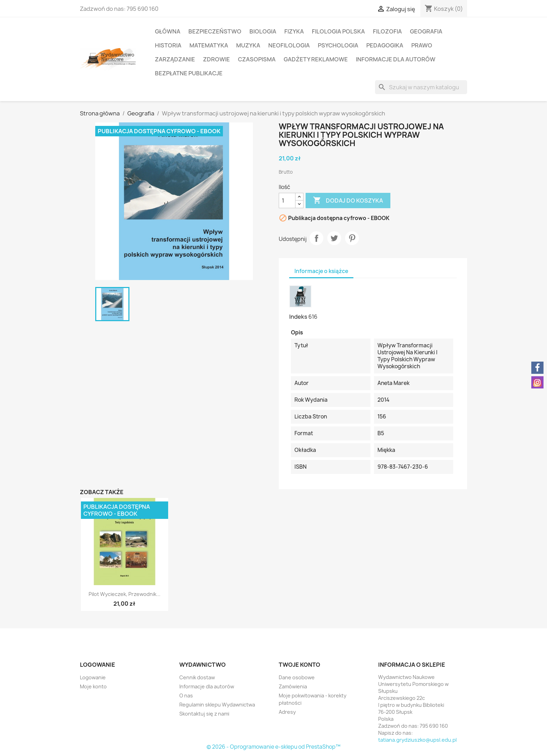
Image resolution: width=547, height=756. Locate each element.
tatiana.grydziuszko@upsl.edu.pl (417, 740)
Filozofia (387, 31)
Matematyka (209, 45)
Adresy (287, 712)
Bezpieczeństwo (215, 31)
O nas (186, 695)
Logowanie (93, 677)
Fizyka (294, 31)
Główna (168, 31)
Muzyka (248, 45)
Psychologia (338, 45)
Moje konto (93, 686)
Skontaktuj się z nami (204, 714)
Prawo (422, 45)
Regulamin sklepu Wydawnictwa (217, 705)
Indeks (298, 317)
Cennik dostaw (197, 677)
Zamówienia (293, 686)
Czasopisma (257, 59)
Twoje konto (299, 665)
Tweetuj (334, 238)
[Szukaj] (421, 87)
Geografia (426, 31)
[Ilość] (287, 201)
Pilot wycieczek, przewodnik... (125, 594)
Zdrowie (216, 59)
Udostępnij (316, 238)
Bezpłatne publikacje (189, 73)
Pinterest (352, 238)
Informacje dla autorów (396, 59)
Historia (168, 45)
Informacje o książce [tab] (321, 271)
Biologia (263, 31)
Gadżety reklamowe (316, 59)
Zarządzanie (175, 59)
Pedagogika (385, 45)
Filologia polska (338, 31)
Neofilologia (289, 45)
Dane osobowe (297, 677)
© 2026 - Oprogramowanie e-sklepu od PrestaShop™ (273, 747)
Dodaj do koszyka (348, 201)
